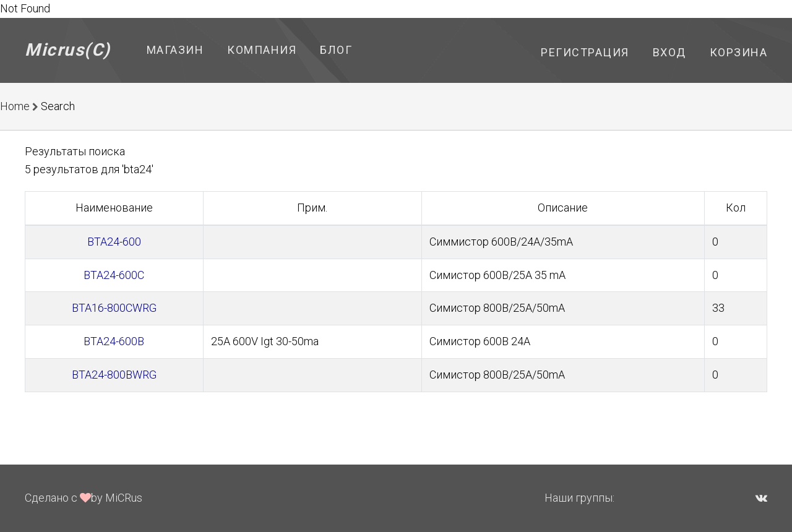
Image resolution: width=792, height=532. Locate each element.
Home (15, 106)
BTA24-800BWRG (114, 375)
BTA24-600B (114, 341)
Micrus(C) (68, 50)
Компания (262, 50)
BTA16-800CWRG (114, 308)
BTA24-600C (114, 275)
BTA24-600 (114, 242)
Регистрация (585, 52)
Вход (669, 52)
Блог (336, 50)
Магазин (175, 50)
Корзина (739, 52)
